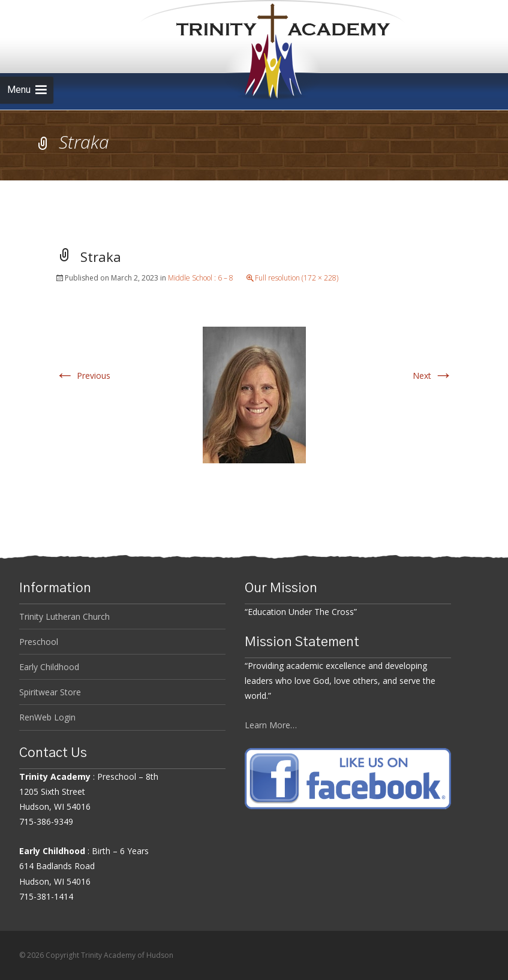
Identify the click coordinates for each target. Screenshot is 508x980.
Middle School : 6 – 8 (201, 278)
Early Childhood (49, 667)
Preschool (39, 642)
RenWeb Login (47, 717)
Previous (83, 376)
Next (433, 376)
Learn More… (271, 725)
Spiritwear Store (50, 692)
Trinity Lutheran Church (64, 616)
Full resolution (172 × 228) (297, 278)
